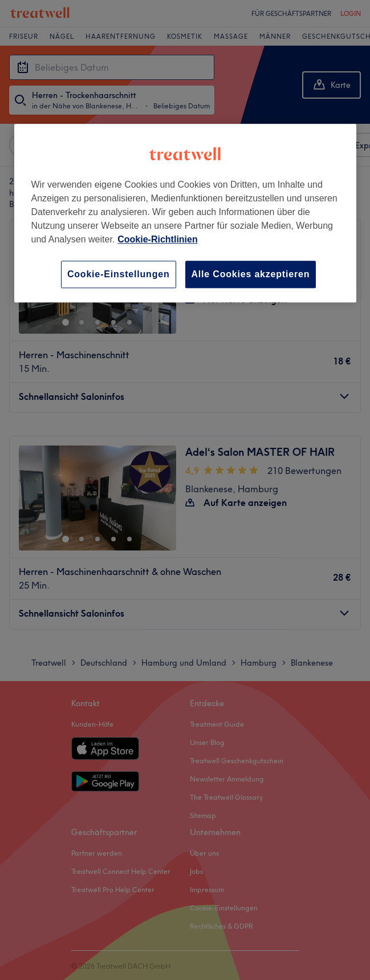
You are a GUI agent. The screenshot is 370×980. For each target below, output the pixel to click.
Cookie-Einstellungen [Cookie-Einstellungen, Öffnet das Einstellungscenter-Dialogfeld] (119, 274)
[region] (185, 213)
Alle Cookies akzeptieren (251, 274)
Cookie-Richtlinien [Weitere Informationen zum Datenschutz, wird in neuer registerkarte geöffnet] (157, 239)
